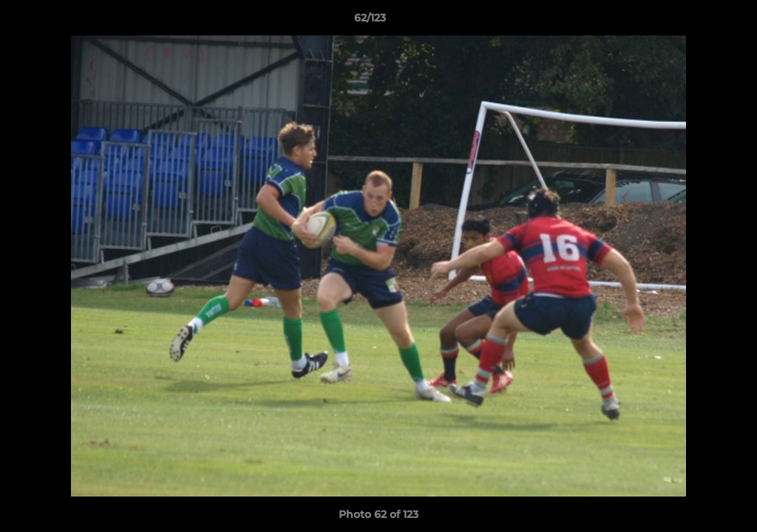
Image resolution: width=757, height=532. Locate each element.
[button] (695, 21)
